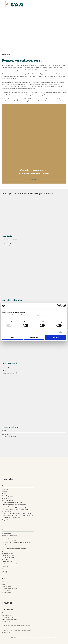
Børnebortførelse (7, 498)
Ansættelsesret (6, 533)
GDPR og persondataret (9, 540)
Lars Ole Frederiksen (12, 300)
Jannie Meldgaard (10, 427)
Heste (4, 568)
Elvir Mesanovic (10, 364)
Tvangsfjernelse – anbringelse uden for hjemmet (17, 513)
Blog (3, 584)
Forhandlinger (6, 538)
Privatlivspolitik (6, 586)
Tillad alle (56, 337)
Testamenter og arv (8, 511)
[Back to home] (13, 5)
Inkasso (4, 544)
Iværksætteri (6, 547)
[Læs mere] (34, 144)
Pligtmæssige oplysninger (10, 588)
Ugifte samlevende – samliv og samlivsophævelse (17, 516)
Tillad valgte (34, 337)
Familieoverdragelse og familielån (12, 502)
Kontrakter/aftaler (7, 553)
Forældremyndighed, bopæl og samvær (14, 505)
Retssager (5, 560)
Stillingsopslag (6, 582)
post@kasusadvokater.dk (9, 620)
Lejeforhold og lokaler (9, 555)
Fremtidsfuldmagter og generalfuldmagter (15, 507)
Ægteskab (5, 492)
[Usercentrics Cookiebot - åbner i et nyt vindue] (58, 306)
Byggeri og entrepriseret (9, 536)
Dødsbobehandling (8, 500)
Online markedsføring (8, 557)
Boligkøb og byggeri (8, 496)
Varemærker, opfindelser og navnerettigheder (16, 542)
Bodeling (5, 494)
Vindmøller (5, 566)
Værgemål (5, 520)
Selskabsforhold (7, 562)
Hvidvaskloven (6, 593)
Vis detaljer (59, 332)
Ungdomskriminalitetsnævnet (11, 518)
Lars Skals (7, 237)
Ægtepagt (5, 489)
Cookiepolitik (6, 591)
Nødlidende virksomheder (10, 564)
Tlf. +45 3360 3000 (7, 617)
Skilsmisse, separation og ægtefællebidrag (15, 509)
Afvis (12, 337)
